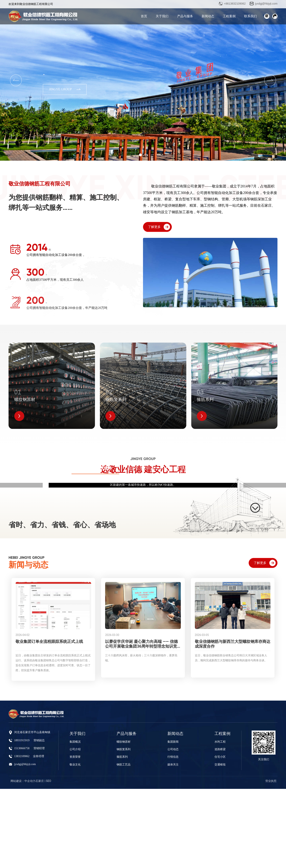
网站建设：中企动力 (23, 860)
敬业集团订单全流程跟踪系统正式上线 (49, 721)
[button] (140, 155)
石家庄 (40, 860)
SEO (49, 860)
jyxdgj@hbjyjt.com (266, 4)
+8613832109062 (235, 4)
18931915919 (22, 820)
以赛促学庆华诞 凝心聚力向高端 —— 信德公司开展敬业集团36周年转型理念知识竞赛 (141, 725)
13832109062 (22, 835)
